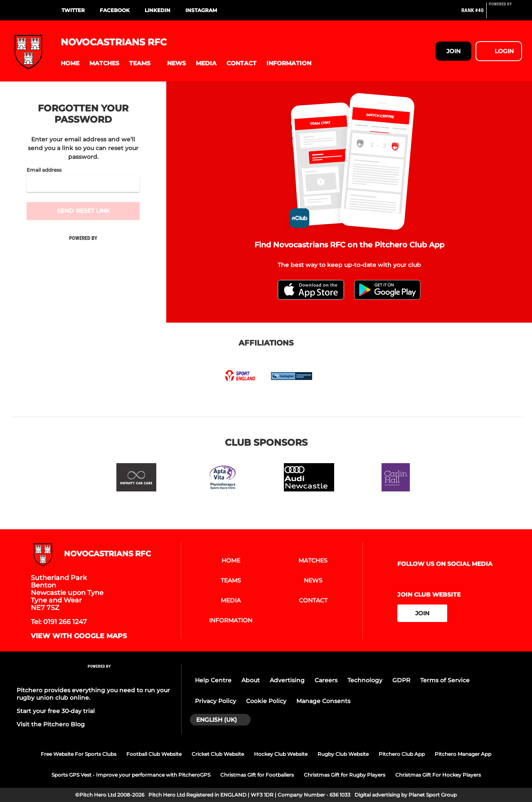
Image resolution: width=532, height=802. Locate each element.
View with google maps (79, 636)
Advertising (287, 680)
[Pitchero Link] (505, 14)
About (251, 680)
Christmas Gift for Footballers (257, 775)
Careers (326, 680)
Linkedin (158, 10)
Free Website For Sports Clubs (79, 754)
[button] (70, 63)
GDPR (401, 680)
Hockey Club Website (281, 754)
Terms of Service (445, 680)
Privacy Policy (216, 701)
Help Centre (213, 680)
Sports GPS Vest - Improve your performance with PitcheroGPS (131, 775)
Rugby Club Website (343, 754)
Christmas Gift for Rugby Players (345, 775)
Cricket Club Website (218, 754)
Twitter (73, 10)
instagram (201, 10)
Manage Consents (323, 701)
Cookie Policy (266, 701)
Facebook (115, 10)
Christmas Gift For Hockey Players (438, 775)
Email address (44, 170)
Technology (365, 680)
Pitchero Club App (402, 754)
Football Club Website (154, 754)
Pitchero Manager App (463, 754)
